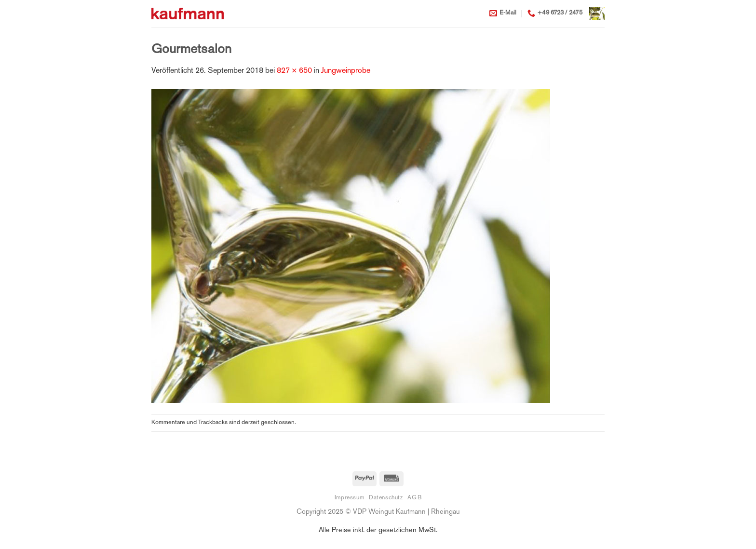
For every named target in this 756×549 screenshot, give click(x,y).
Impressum (350, 498)
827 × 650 (294, 71)
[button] (597, 13)
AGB (414, 498)
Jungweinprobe (346, 71)
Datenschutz (386, 498)
